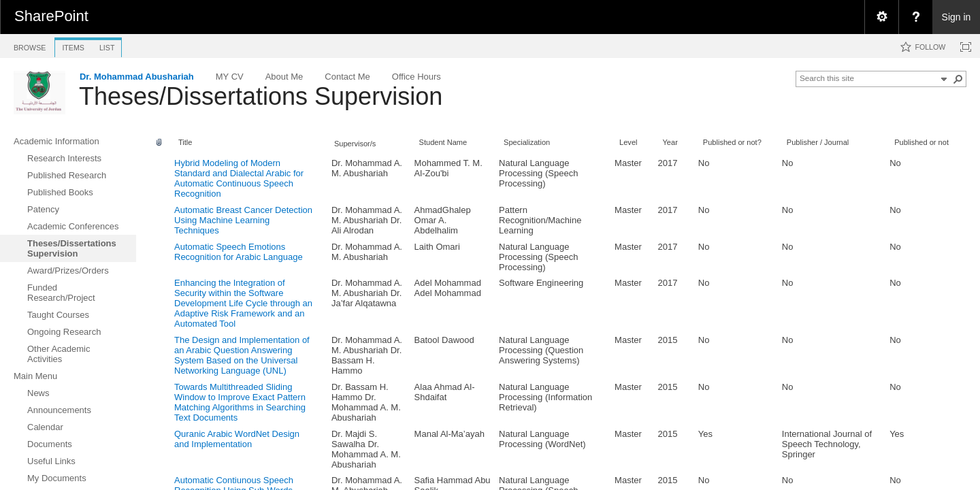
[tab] (30, 45)
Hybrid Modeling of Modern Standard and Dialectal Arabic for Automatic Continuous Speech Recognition (239, 178)
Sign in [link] (957, 17)
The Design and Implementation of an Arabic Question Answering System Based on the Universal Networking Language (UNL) (242, 355)
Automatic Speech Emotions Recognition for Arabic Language (239, 252)
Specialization (527, 142)
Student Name (443, 142)
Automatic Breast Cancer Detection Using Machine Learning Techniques (243, 220)
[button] (958, 79)
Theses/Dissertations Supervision (261, 96)
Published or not (921, 142)
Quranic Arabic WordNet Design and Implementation (237, 439)
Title (185, 142)
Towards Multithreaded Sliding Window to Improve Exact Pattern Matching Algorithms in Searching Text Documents (240, 402)
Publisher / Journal (818, 142)
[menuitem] (881, 17)
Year (670, 142)
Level (628, 142)
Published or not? (732, 142)
